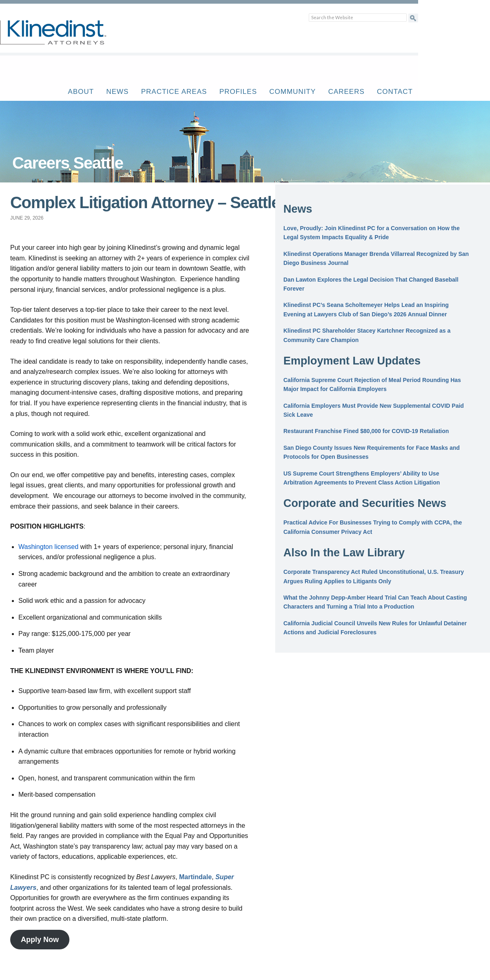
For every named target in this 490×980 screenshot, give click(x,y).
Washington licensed (48, 547)
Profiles (238, 92)
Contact (395, 92)
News (117, 92)
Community (293, 92)
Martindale (196, 877)
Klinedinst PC (67, 37)
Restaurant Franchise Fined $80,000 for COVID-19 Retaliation (366, 431)
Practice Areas (174, 92)
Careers (346, 92)
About (81, 92)
